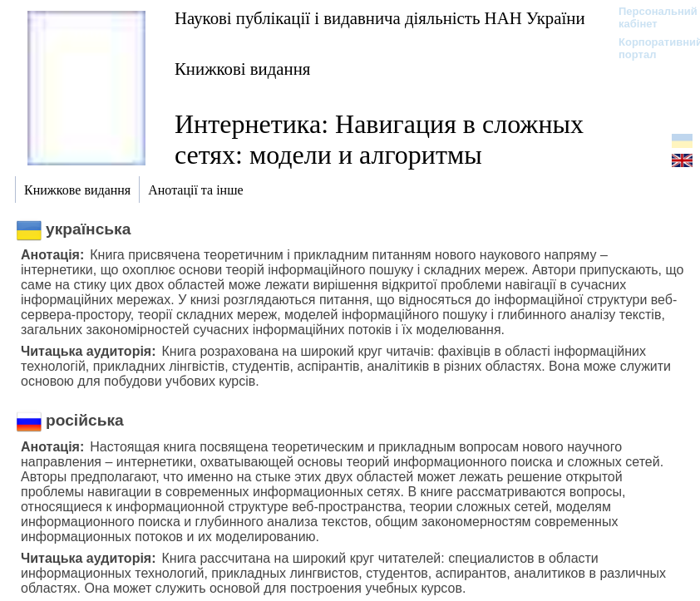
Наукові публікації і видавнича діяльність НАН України (380, 18)
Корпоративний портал (650, 48)
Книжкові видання (242, 69)
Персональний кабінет (650, 17)
